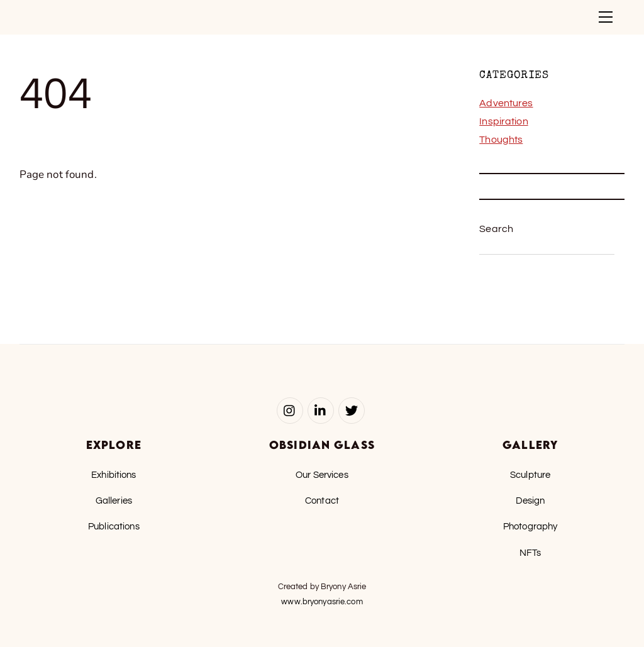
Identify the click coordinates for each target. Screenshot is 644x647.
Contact (322, 500)
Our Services (322, 475)
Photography (530, 526)
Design (530, 500)
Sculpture (530, 475)
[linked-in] (321, 410)
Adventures (506, 103)
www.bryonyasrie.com (322, 602)
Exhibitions (114, 475)
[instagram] (290, 410)
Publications (114, 526)
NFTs (530, 553)
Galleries (114, 500)
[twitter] (352, 410)
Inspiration (503, 121)
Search (496, 229)
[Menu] (606, 17)
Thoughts (501, 140)
